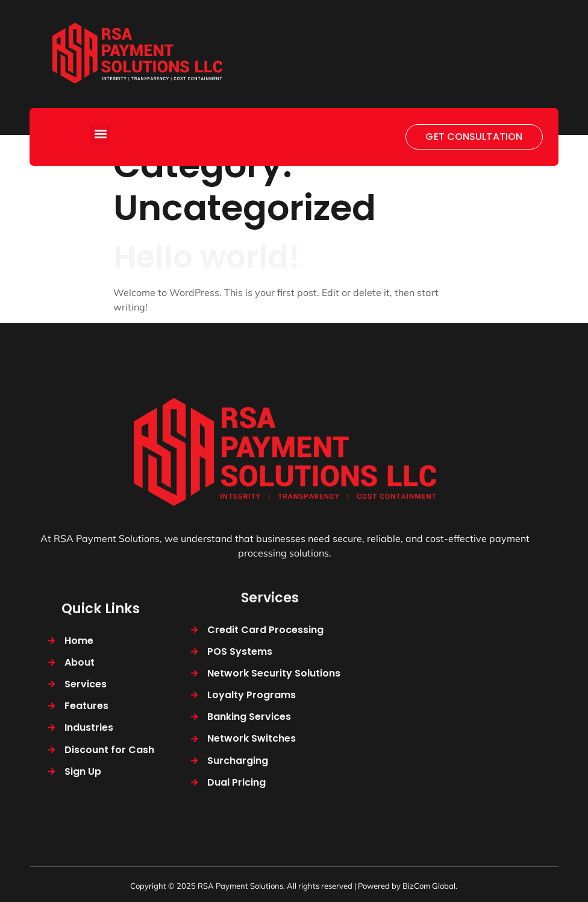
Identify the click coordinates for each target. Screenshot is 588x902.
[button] (100, 134)
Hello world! (207, 257)
